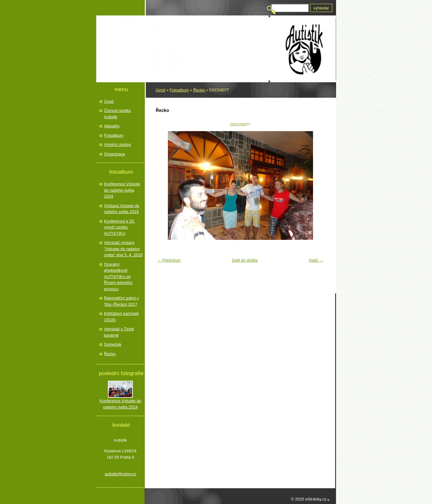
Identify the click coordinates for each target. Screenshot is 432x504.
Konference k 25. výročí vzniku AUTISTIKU (120, 227)
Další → (316, 260)
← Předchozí (169, 260)
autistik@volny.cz (121, 474)
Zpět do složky (245, 260)
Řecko (199, 90)
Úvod (161, 90)
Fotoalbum (179, 90)
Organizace (115, 154)
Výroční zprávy (118, 145)
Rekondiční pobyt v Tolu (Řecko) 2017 (122, 301)
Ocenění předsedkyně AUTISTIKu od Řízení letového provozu (118, 277)
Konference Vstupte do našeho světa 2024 (122, 190)
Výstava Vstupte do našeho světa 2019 (122, 209)
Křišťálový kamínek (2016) (121, 317)
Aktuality (112, 126)
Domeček (113, 344)
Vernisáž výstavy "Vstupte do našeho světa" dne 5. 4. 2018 (123, 249)
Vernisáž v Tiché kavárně (119, 332)
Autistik (132, 34)
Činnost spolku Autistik (118, 114)
